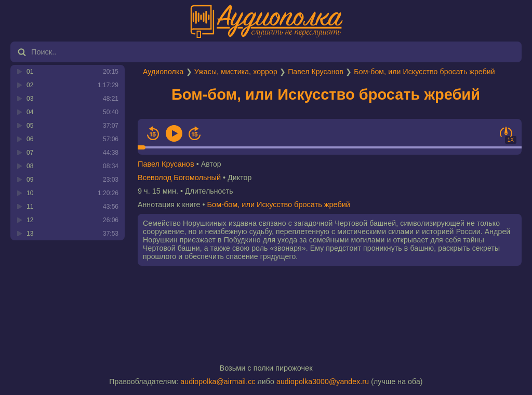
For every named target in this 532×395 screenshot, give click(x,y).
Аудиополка (163, 72)
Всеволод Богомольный (179, 178)
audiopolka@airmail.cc (218, 382)
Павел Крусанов (316, 72)
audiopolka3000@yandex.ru (323, 382)
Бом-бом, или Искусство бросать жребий (424, 72)
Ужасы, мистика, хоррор (236, 72)
